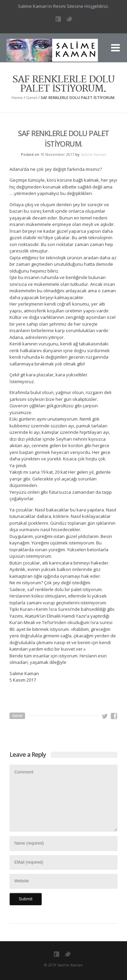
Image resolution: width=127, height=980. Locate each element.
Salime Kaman (93, 154)
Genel (32, 97)
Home (17, 97)
